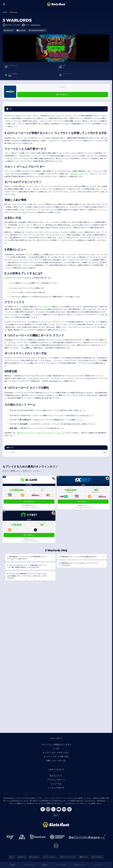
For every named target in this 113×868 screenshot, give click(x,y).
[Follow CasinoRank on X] (53, 809)
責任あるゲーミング (80, 865)
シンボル (56, 748)
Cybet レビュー (29, 539)
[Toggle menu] (4, 4)
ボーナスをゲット (63, 95)
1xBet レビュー (83, 505)
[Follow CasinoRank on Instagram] (48, 809)
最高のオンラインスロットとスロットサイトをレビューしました (40, 433)
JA (56, 815)
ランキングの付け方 (56, 788)
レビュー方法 (56, 784)
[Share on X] (9, 30)
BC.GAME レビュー (29, 505)
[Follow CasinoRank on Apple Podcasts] (69, 809)
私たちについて (56, 776)
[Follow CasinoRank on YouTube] (59, 809)
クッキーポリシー (29, 865)
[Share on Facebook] (21, 30)
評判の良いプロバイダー (79, 174)
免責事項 (45, 865)
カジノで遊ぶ (56, 48)
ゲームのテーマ (46, 306)
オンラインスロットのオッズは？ (56, 752)
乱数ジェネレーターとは (56, 761)
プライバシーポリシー (56, 780)
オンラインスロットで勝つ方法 (56, 756)
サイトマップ (98, 865)
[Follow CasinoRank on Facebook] (43, 809)
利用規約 (13, 865)
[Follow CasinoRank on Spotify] (64, 809)
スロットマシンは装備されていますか (56, 744)
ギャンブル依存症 (61, 865)
